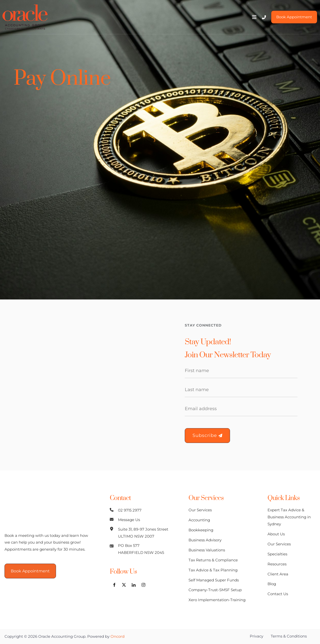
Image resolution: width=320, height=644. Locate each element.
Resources (277, 564)
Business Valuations (207, 550)
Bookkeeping (201, 530)
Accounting (199, 520)
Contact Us (278, 594)
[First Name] (241, 371)
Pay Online (62, 79)
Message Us (129, 520)
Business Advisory (205, 540)
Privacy (256, 636)
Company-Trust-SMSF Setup (215, 590)
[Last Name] (241, 390)
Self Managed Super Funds (214, 580)
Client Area (278, 574)
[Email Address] (241, 409)
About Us (276, 534)
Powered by (106, 636)
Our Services (200, 510)
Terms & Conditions (289, 636)
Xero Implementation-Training (217, 600)
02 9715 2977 (130, 510)
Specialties (277, 554)
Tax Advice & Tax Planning (213, 570)
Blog (272, 584)
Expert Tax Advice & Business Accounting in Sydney (289, 517)
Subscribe (207, 435)
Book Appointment (292, 14)
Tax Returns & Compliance (213, 560)
